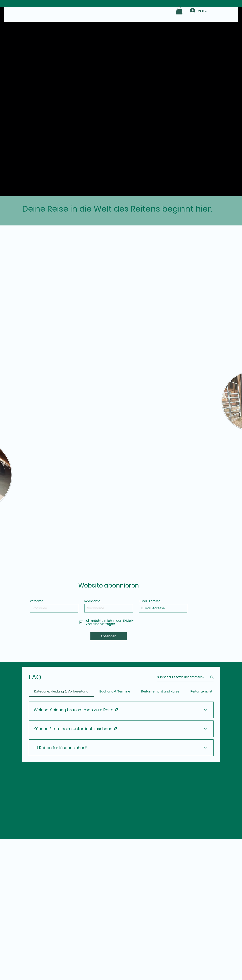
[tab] (61, 691)
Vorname (37, 601)
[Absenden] (109, 636)
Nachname (92, 601)
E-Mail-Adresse (150, 601)
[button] (179, 10)
